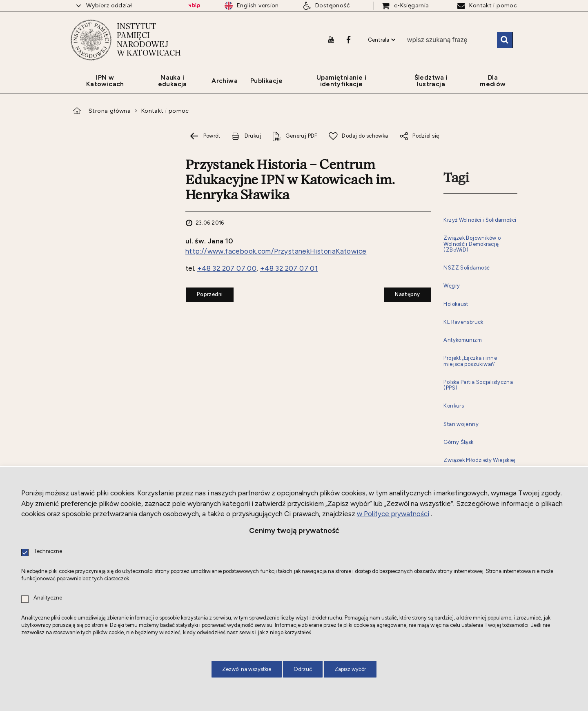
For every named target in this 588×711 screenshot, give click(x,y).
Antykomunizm (463, 340)
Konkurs (454, 406)
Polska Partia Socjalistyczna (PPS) (478, 385)
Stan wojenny (461, 424)
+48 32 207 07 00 (227, 268)
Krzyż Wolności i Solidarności (480, 220)
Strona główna (110, 111)
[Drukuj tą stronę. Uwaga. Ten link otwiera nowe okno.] (246, 136)
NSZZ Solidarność (467, 268)
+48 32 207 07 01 (289, 268)
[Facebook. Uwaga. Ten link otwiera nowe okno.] (349, 40)
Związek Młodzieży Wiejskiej (480, 460)
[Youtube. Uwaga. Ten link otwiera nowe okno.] (331, 40)
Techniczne (48, 552)
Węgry (452, 286)
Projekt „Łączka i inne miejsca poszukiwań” (470, 361)
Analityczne (48, 598)
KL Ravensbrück (463, 322)
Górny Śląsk (458, 442)
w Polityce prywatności (393, 514)
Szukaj (505, 40)
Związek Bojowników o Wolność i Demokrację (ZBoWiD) (472, 244)
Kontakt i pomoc (165, 111)
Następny (402, 292)
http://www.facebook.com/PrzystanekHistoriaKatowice (276, 251)
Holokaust (456, 304)
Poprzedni (204, 292)
